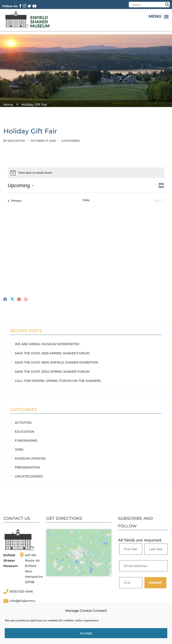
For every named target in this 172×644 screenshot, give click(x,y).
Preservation (27, 467)
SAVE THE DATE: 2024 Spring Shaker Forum (52, 372)
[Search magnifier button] (167, 4)
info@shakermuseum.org (22, 603)
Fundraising (26, 441)
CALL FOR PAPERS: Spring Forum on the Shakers (58, 381)
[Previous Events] (15, 201)
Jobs (19, 449)
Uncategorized (29, 476)
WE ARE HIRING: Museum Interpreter (47, 344)
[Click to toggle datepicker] (21, 185)
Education (16, 141)
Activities (23, 423)
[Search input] (148, 5)
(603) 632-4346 (21, 591)
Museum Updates (30, 458)
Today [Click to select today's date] (86, 200)
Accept (86, 633)
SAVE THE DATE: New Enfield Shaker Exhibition (56, 362)
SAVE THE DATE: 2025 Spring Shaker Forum (52, 353)
